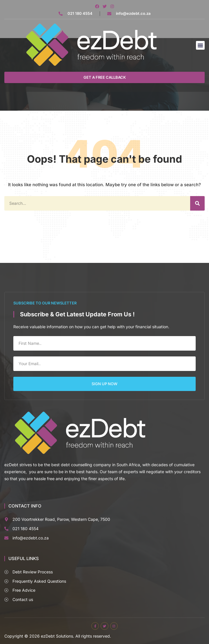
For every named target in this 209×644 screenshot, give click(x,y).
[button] (200, 45)
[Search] (197, 203)
